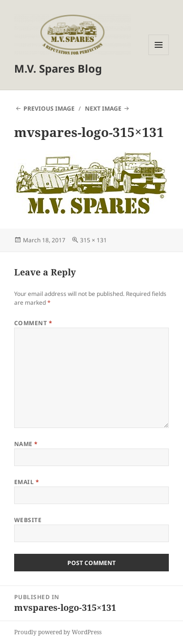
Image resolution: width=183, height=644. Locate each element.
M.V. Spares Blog (58, 68)
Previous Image (49, 108)
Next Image (103, 108)
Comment (33, 323)
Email (27, 482)
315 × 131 (93, 240)
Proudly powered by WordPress (58, 632)
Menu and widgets (159, 55)
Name (26, 444)
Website (28, 520)
